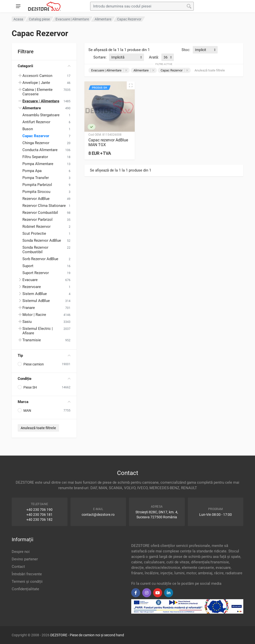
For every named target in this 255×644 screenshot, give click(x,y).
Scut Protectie (34, 234)
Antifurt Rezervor (36, 122)
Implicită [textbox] (118, 57)
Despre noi (21, 552)
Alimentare (144, 70)
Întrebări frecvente (27, 574)
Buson (28, 129)
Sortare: (100, 57)
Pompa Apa (32, 171)
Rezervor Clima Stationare (44, 206)
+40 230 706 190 (39, 510)
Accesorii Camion (37, 76)
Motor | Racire (34, 315)
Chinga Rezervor (36, 143)
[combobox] (205, 50)
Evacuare (30, 280)
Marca (44, 402)
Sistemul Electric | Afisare (38, 331)
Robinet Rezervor (36, 227)
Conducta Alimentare (40, 150)
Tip (44, 355)
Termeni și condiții (27, 582)
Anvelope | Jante (36, 83)
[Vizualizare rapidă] (131, 85)
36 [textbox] (166, 57)
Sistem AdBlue (35, 294)
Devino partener (25, 559)
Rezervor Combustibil (40, 213)
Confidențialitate (25, 589)
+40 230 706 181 (39, 515)
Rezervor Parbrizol (37, 220)
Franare (29, 308)
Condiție (44, 379)
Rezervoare (32, 287)
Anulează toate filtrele (38, 428)
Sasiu (27, 322)
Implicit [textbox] (201, 50)
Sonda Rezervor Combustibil (35, 250)
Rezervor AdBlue (36, 199)
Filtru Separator (35, 157)
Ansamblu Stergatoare (41, 115)
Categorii (44, 66)
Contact (18, 567)
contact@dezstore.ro (98, 515)
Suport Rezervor (36, 273)
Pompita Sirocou (36, 192)
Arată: (154, 57)
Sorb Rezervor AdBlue (40, 259)
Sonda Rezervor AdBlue (42, 240)
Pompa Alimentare (38, 164)
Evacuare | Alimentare (109, 70)
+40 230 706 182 (39, 520)
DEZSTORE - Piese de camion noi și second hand (87, 635)
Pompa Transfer (36, 178)
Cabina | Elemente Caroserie (37, 92)
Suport (28, 266)
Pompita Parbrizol (37, 185)
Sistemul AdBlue (36, 301)
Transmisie (32, 340)
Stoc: (186, 50)
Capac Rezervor (36, 136)
